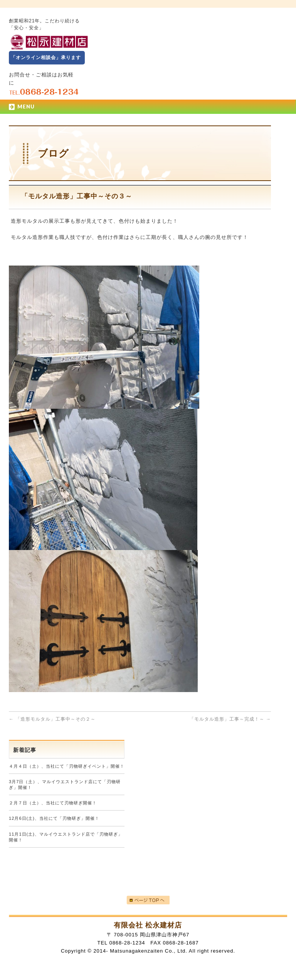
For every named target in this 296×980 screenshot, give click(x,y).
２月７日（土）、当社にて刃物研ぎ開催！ (53, 803)
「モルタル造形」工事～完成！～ (230, 719)
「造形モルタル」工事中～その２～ (52, 719)
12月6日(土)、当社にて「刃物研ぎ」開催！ (54, 818)
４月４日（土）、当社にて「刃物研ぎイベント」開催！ (67, 766)
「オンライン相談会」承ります (46, 58)
